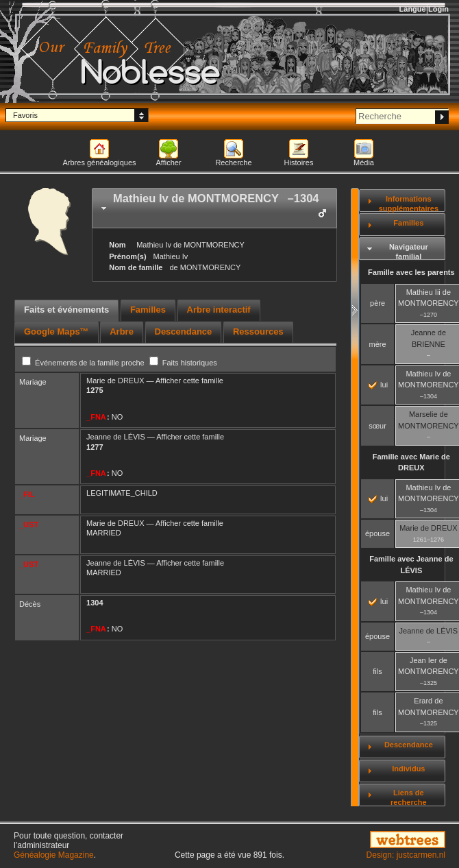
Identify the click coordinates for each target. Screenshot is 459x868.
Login (438, 9)
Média (364, 162)
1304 (95, 603)
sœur (377, 426)
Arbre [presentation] (122, 331)
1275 (95, 390)
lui (378, 385)
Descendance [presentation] (184, 331)
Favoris (25, 115)
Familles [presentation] (148, 310)
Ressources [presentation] (258, 331)
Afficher (168, 162)
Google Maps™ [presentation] (57, 331)
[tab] (214, 208)
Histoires (299, 162)
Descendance (409, 745)
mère (378, 344)
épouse (377, 533)
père (377, 303)
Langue (413, 9)
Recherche (233, 162)
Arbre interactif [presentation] (219, 310)
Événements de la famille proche (84, 363)
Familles (408, 223)
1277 (95, 447)
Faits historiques (183, 363)
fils (377, 671)
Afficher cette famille (189, 381)
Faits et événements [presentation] (66, 310)
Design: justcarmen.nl (406, 855)
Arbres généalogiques (99, 162)
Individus (408, 769)
